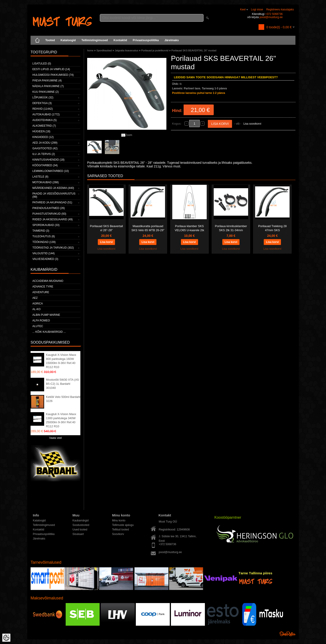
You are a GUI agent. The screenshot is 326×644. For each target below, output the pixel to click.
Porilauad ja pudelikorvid (155, 50)
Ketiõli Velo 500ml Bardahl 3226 (63, 399)
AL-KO (36, 309)
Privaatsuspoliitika (146, 40)
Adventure (41, 292)
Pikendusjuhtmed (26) (49, 208)
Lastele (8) (40, 177)
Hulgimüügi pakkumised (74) (53, 75)
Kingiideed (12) (43, 137)
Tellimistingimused (95, 40)
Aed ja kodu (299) (45, 143)
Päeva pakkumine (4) (47, 81)
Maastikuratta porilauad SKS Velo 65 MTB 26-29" (148, 228)
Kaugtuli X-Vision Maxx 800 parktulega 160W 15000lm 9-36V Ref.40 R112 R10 (61, 361)
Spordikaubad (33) (46, 225)
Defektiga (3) (42, 103)
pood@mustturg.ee (271, 17)
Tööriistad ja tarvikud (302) (53, 248)
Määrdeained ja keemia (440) (53, 188)
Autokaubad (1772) (46, 114)
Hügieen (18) (41, 131)
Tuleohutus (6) (44, 236)
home (90, 50)
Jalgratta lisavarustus (126, 50)
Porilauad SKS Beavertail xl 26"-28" (106, 228)
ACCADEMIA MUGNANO (48, 281)
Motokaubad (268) (46, 182)
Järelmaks (172, 40)
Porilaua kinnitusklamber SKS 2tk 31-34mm (231, 228)
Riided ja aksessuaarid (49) (53, 219)
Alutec (38, 326)
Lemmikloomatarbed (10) (51, 171)
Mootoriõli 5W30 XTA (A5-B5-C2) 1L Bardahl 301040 (63, 384)
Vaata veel (55, 438)
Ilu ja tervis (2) (44, 154)
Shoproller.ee (288, 634)
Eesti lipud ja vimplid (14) (51, 69)
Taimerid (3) (41, 231)
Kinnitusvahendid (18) (48, 160)
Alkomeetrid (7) (44, 126)
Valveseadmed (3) (45, 259)
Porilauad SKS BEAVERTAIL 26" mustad (194, 50)
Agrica (38, 304)
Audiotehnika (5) (44, 120)
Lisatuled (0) (42, 64)
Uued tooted (80, 530)
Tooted (50, 40)
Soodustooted (81, 525)
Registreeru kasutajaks (280, 10)
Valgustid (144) (43, 253)
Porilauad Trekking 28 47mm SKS (273, 228)
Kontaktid (120, 40)
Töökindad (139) (44, 242)
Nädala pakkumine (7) (48, 86)
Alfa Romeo (41, 321)
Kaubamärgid (80, 520)
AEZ (35, 298)
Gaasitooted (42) (45, 148)
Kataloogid (68, 40)
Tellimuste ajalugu (123, 525)
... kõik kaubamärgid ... (49, 332)
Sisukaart (78, 534)
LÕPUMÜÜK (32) (43, 97)
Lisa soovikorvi (252, 124)
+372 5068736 (274, 14)
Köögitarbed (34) (45, 165)
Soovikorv (118, 534)
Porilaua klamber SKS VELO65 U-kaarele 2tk (189, 228)
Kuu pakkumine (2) (46, 92)
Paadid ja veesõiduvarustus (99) (54, 195)
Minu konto (119, 520)
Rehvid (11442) (43, 109)
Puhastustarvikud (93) (49, 214)
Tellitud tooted (120, 530)
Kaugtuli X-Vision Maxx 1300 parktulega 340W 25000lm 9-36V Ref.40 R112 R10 (61, 420)
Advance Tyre (43, 287)
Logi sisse (257, 10)
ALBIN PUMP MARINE (46, 315)
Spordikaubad (104, 50)
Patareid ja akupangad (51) (52, 202)
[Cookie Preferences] (6, 638)
